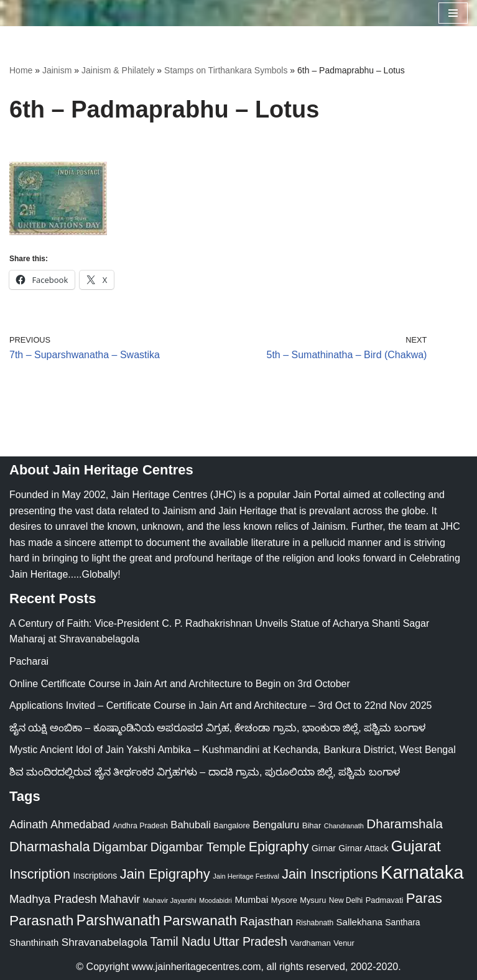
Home (21, 70)
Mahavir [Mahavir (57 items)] (120, 899)
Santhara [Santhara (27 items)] (402, 922)
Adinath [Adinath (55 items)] (29, 825)
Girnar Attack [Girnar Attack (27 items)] (363, 848)
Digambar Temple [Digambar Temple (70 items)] (198, 847)
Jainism (57, 70)
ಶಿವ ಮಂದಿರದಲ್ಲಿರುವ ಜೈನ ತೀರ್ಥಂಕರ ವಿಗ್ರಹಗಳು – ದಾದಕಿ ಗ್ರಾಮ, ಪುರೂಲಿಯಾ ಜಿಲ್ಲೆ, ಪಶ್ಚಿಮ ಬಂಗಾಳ (205, 772)
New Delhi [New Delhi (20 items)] (346, 900)
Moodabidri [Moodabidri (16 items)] (215, 900)
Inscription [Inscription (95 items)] (40, 874)
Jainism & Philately (118, 70)
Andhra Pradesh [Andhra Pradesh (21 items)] (140, 826)
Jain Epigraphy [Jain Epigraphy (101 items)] (165, 874)
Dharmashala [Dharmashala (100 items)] (50, 847)
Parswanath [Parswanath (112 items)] (200, 921)
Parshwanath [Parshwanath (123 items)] (118, 920)
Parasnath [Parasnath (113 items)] (41, 920)
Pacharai (29, 661)
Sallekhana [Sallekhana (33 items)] (359, 922)
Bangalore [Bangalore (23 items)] (232, 825)
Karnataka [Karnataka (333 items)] (422, 872)
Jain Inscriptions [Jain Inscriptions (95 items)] (330, 874)
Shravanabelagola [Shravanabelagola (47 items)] (104, 942)
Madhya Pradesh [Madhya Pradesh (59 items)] (53, 899)
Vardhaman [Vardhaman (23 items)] (310, 943)
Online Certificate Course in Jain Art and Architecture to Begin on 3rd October (180, 684)
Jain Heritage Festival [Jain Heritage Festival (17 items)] (246, 876)
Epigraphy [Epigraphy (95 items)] (279, 847)
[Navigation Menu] (453, 13)
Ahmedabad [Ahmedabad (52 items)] (80, 825)
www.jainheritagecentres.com (197, 967)
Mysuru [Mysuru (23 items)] (313, 900)
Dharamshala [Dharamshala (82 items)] (405, 824)
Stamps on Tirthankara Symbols (226, 70)
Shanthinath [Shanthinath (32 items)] (34, 943)
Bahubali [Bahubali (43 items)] (191, 825)
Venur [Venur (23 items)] (344, 943)
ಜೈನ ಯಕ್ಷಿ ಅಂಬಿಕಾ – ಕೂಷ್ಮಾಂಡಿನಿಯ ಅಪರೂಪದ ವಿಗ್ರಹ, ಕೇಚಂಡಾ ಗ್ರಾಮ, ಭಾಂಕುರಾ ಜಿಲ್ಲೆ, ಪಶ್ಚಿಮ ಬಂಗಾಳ (217, 728)
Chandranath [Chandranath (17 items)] (344, 826)
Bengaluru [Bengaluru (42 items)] (276, 825)
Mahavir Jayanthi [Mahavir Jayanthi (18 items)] (170, 900)
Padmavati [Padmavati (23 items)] (385, 900)
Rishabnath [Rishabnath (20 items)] (315, 923)
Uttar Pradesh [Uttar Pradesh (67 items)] (250, 941)
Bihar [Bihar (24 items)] (312, 825)
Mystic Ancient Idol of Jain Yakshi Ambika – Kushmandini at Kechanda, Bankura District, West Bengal (233, 750)
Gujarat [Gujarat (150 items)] (416, 846)
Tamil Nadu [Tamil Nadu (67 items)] (181, 941)
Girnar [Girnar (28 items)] (324, 848)
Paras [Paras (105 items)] (424, 898)
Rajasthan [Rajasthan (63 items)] (266, 921)
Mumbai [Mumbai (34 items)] (251, 899)
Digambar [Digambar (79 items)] (120, 847)
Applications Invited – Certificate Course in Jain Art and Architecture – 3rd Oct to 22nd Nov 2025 (220, 705)
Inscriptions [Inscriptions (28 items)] (95, 876)
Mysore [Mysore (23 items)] (284, 900)
